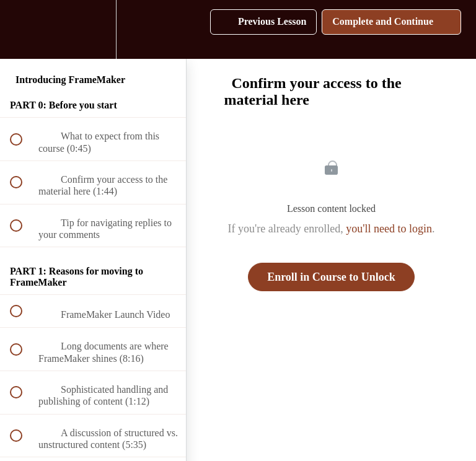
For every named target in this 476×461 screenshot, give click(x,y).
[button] (23, 29)
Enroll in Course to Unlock (331, 277)
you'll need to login (389, 229)
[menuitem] (93, 29)
